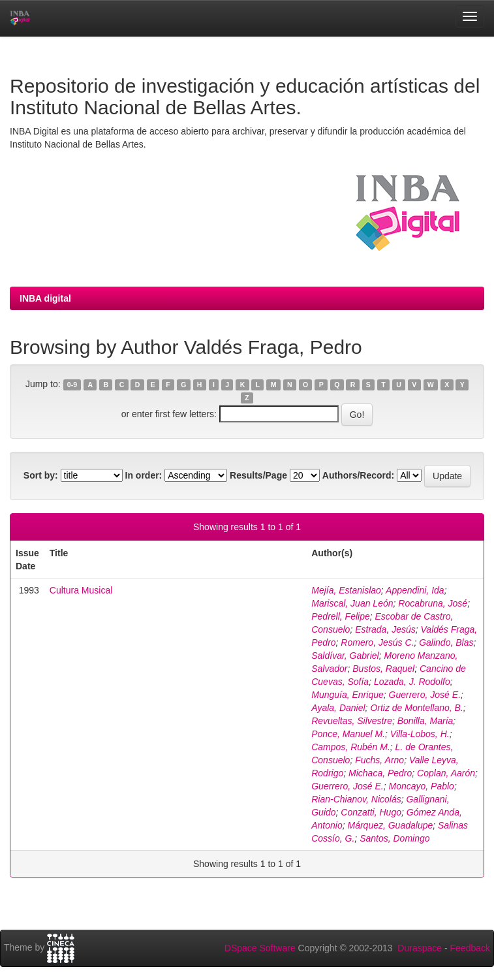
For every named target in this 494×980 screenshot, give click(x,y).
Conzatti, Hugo (371, 812)
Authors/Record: (358, 475)
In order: (144, 475)
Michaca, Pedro (380, 773)
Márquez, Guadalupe (390, 825)
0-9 (72, 385)
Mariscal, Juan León (352, 603)
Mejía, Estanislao (346, 590)
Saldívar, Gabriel (345, 656)
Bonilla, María (425, 721)
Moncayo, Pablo (422, 786)
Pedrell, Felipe (341, 616)
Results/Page (258, 475)
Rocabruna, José (433, 603)
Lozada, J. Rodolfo (412, 682)
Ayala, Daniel (338, 708)
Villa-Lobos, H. (420, 734)
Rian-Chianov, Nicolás (356, 799)
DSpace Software (260, 948)
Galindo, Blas (446, 642)
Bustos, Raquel (383, 669)
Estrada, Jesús (385, 629)
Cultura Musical (81, 590)
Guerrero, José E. (425, 695)
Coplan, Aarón (446, 773)
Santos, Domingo (394, 838)
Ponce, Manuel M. (348, 734)
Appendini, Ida (415, 590)
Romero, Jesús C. (377, 642)
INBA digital (45, 298)
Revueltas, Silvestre (352, 721)
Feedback (470, 948)
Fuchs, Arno (379, 760)
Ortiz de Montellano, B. (416, 708)
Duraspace (420, 948)
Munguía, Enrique (347, 695)
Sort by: (41, 475)
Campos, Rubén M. (351, 747)
